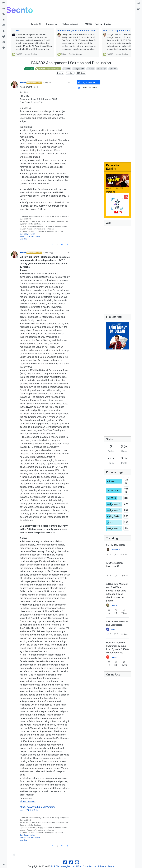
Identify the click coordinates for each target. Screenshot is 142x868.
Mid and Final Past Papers (30, 236)
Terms (111, 866)
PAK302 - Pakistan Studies (26, 54)
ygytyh (114, 657)
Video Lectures (28, 801)
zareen (23, 83)
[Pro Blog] (4, 26)
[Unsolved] (4, 42)
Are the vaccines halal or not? (115, 564)
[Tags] (4, 14)
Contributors (89, 866)
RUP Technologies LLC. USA (66, 866)
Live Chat (24, 239)
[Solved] (4, 48)
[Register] (138, 9)
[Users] (4, 31)
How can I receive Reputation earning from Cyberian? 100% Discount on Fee (117, 648)
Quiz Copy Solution (27, 234)
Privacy (102, 866)
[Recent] (4, 9)
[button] (4, 865)
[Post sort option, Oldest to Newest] (89, 88)
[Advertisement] (85, 10)
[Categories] (4, 3)
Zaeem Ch (115, 549)
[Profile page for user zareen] (14, 85)
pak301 (16, 30)
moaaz (114, 629)
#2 (69, 253)
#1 (69, 83)
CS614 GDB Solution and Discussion (117, 623)
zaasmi (114, 605)
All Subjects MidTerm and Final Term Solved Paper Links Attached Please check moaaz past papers (117, 592)
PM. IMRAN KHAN (116, 545)
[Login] (138, 3)
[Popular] (4, 20)
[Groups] (4, 37)
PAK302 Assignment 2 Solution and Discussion (82, 30)
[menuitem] (138, 3)
